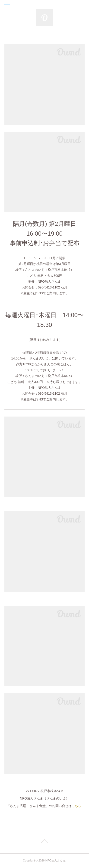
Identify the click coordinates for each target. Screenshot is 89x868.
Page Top (44, 842)
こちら (77, 806)
